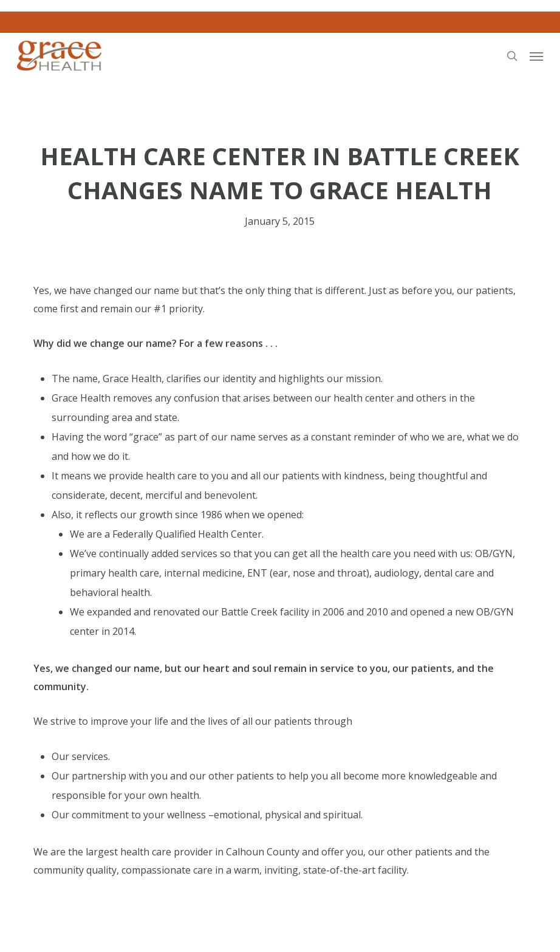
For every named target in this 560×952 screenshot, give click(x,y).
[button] (536, 56)
